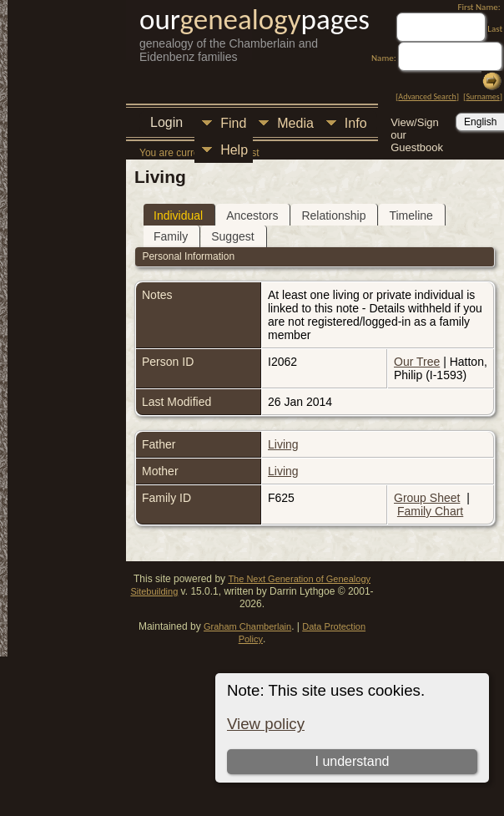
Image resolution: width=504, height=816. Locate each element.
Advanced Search (427, 96)
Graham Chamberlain (247, 626)
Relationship (333, 215)
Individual (178, 215)
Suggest (232, 236)
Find (233, 123)
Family (171, 236)
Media (295, 123)
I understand (352, 761)
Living (283, 444)
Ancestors (252, 215)
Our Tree (417, 362)
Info (356, 123)
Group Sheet (427, 498)
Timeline (411, 215)
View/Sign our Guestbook (417, 124)
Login (166, 122)
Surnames (482, 96)
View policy (266, 724)
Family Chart (430, 511)
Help (234, 150)
